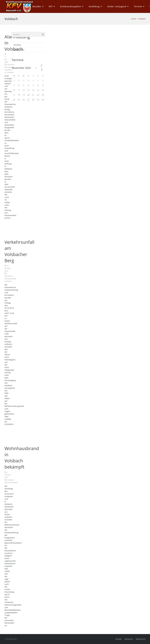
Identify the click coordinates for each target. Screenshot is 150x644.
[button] (42, 6)
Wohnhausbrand (11, 483)
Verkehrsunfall (10, 279)
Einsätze (17, 45)
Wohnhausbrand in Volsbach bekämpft (22, 458)
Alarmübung (9, 67)
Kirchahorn (9, 276)
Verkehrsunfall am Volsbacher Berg (19, 251)
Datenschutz (141, 639)
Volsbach (10, 72)
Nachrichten (19, 50)
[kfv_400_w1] (19, 6)
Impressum (129, 639)
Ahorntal (11, 65)
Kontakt (119, 639)
